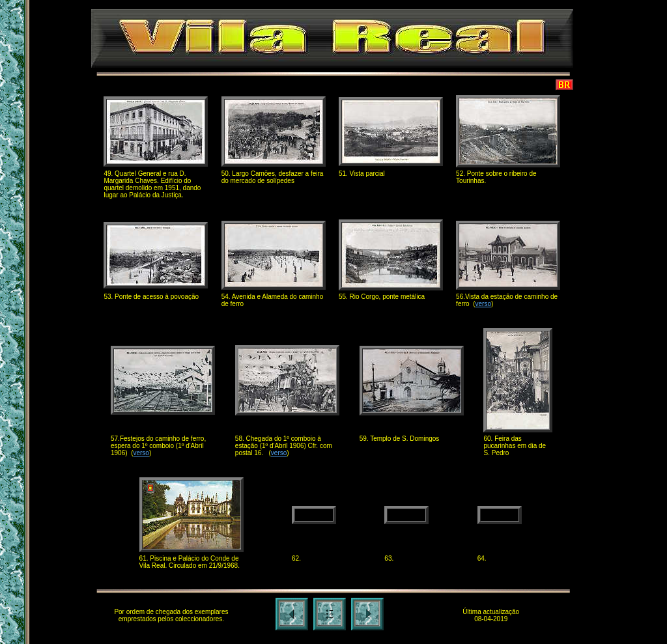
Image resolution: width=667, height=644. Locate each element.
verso (483, 304)
